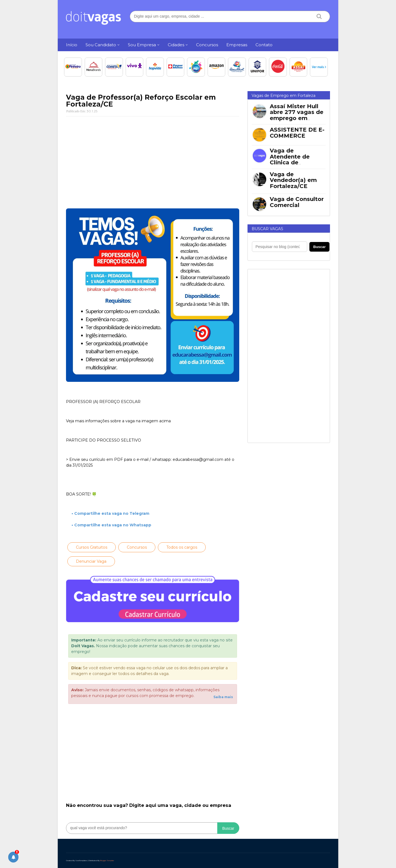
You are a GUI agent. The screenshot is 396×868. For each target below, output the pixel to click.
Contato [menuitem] (264, 45)
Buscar (228, 828)
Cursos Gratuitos (92, 547)
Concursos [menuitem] (207, 45)
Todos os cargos (182, 547)
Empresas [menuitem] (237, 45)
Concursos (137, 547)
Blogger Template (107, 861)
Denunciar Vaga (91, 561)
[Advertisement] (153, 160)
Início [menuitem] (72, 45)
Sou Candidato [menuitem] (101, 45)
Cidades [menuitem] (176, 45)
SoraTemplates (81, 861)
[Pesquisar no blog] (280, 247)
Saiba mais (223, 697)
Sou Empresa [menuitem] (142, 45)
